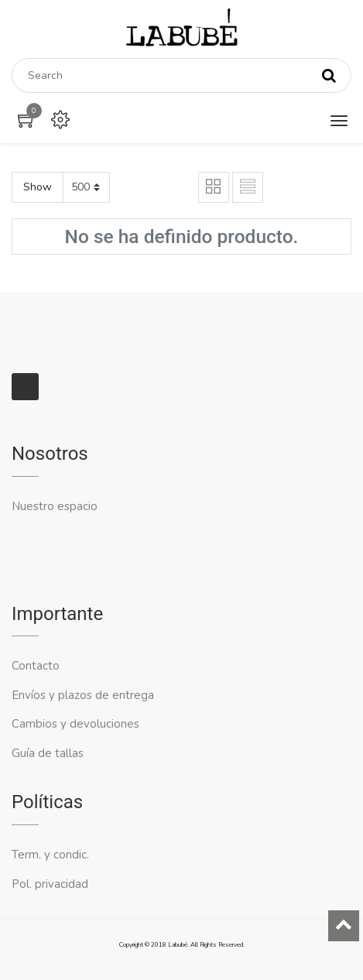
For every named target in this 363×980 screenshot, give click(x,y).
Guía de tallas (48, 753)
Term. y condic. (50, 855)
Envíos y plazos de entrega (83, 695)
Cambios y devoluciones (75, 724)
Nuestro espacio (55, 506)
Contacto (37, 666)
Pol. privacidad (50, 884)
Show (38, 187)
